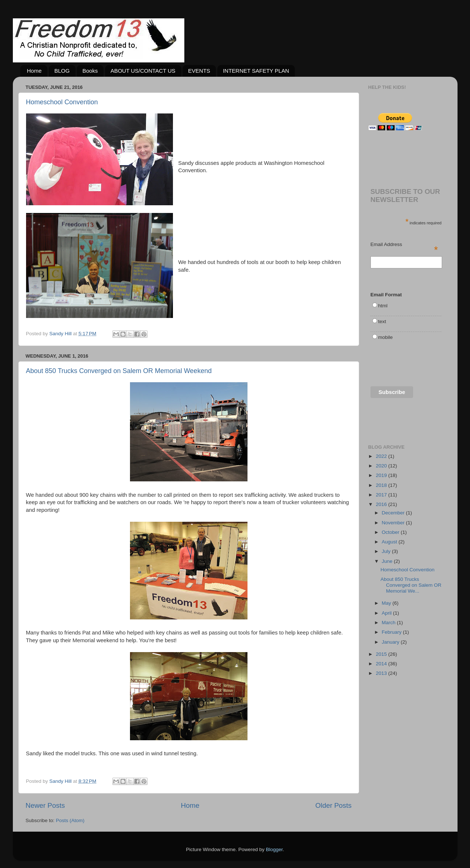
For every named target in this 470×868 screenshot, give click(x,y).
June (388, 561)
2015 (382, 654)
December (394, 513)
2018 (382, 485)
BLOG (62, 71)
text (382, 321)
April (388, 613)
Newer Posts (45, 805)
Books (90, 71)
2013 (382, 673)
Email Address (404, 245)
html (383, 306)
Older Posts (334, 805)
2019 (382, 475)
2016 (382, 504)
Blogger (274, 849)
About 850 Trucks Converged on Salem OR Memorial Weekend (119, 371)
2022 (382, 456)
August (390, 542)
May (387, 603)
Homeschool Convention (62, 102)
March (389, 623)
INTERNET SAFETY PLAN (256, 71)
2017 (382, 495)
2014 (382, 664)
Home (34, 71)
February (393, 632)
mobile (386, 337)
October (391, 532)
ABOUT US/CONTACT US (143, 71)
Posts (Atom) (70, 820)
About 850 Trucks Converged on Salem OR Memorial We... (411, 585)
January (391, 642)
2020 (382, 466)
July (387, 551)
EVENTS (199, 71)
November (394, 523)
